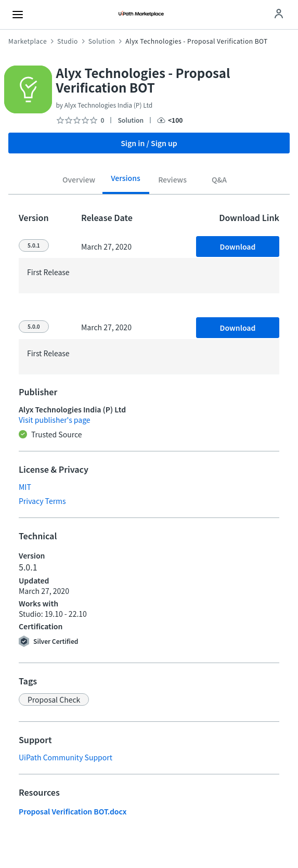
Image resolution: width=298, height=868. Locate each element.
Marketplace (28, 41)
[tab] (79, 182)
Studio (68, 41)
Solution (102, 41)
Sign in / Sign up (149, 143)
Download (238, 247)
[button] (54, 699)
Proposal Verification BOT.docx (73, 811)
